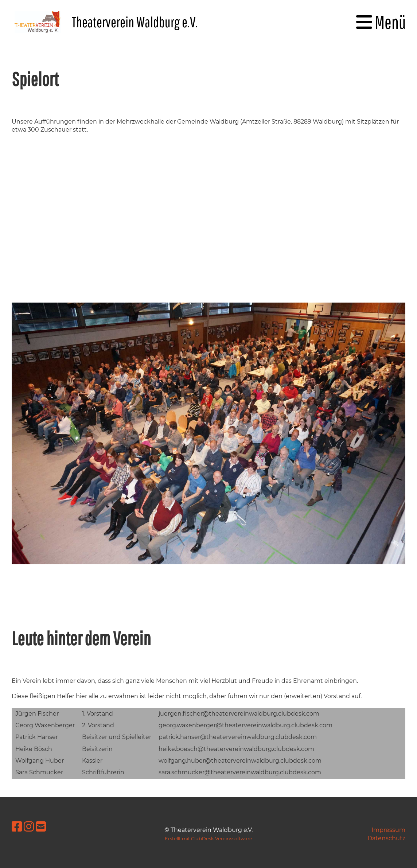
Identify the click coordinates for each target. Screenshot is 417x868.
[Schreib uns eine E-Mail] (41, 827)
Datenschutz (386, 838)
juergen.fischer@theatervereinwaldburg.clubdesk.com (239, 714)
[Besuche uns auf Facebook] (17, 827)
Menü (381, 22)
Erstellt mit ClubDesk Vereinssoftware (208, 839)
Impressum (388, 830)
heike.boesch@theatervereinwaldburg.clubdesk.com (236, 749)
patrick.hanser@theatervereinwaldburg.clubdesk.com (238, 737)
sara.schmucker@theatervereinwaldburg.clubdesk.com (240, 772)
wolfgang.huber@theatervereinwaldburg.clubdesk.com (240, 761)
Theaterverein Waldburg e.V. (135, 22)
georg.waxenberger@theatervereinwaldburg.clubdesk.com (245, 725)
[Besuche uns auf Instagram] (29, 827)
